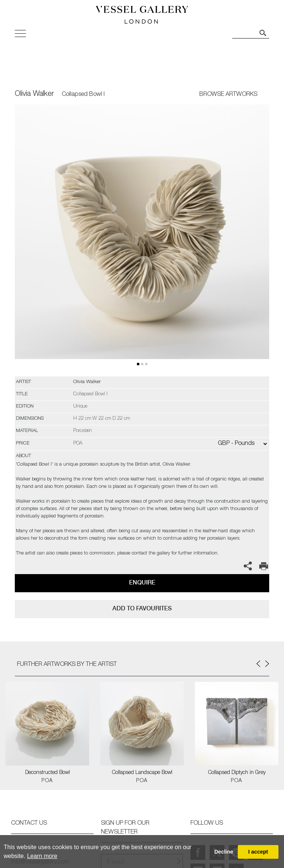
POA (47, 781)
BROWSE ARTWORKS (228, 95)
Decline (224, 852)
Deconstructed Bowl (48, 773)
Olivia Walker (34, 94)
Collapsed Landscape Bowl (142, 773)
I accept (258, 852)
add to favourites (142, 608)
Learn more (42, 856)
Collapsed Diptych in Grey (237, 773)
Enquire (142, 582)
